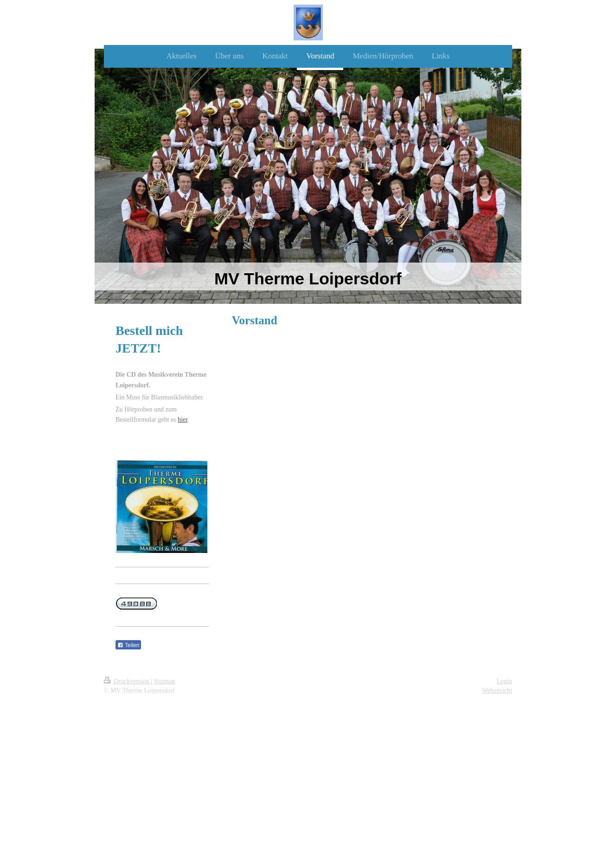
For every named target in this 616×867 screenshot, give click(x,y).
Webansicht (497, 690)
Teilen (128, 645)
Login (504, 681)
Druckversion (127, 681)
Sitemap (165, 681)
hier (183, 420)
